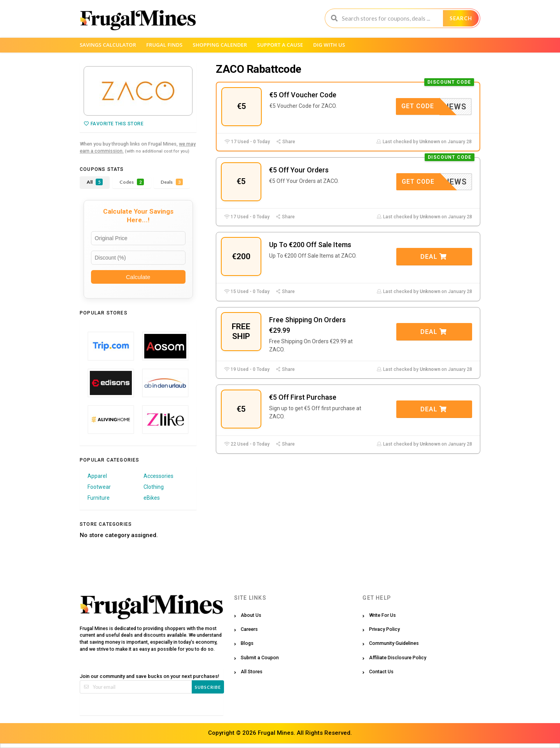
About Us (251, 615)
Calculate (138, 277)
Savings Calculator (108, 45)
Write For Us (382, 615)
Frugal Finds (164, 45)
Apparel (97, 476)
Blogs (247, 643)
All (95, 182)
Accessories (158, 476)
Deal (434, 257)
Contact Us (381, 672)
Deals (172, 182)
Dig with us (329, 45)
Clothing (154, 487)
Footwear (99, 487)
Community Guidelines (394, 643)
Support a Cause (280, 45)
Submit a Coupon (260, 658)
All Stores (252, 672)
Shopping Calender (220, 45)
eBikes (152, 498)
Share (285, 142)
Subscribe (208, 687)
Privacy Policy (384, 629)
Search (461, 18)
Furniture (99, 498)
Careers (249, 629)
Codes (132, 182)
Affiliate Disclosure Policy (398, 658)
